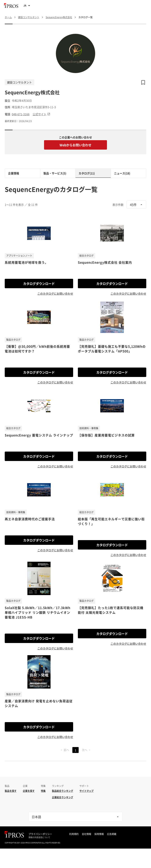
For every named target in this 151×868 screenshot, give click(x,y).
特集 (43, 791)
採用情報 (99, 834)
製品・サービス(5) (55, 173)
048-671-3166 (21, 114)
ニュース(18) (122, 173)
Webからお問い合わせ (75, 145)
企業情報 (14, 173)
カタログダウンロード (39, 284)
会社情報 (87, 834)
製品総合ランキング (63, 791)
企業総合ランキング (63, 797)
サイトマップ (87, 791)
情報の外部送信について (39, 837)
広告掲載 (112, 834)
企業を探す (29, 791)
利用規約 (74, 834)
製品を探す (11, 791)
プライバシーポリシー (40, 834)
